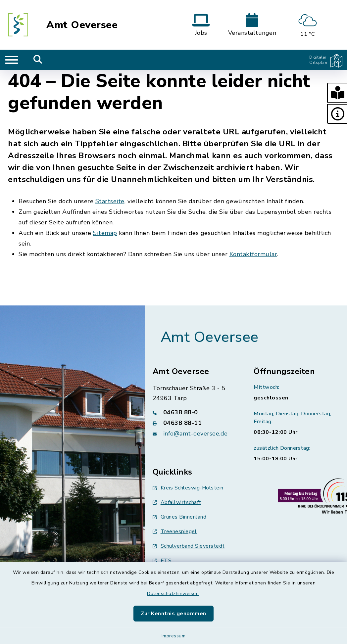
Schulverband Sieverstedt (189, 546)
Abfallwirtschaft (177, 502)
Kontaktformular (253, 254)
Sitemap (105, 233)
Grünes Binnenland (180, 517)
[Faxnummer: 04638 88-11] (195, 423)
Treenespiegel (175, 531)
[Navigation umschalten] (12, 60)
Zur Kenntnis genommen (173, 614)
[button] (337, 93)
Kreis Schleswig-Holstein (188, 488)
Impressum (174, 636)
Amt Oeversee (82, 25)
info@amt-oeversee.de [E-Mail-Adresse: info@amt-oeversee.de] (196, 434)
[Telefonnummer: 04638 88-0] (195, 412)
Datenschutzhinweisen (173, 594)
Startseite (110, 201)
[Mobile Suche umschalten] (38, 60)
